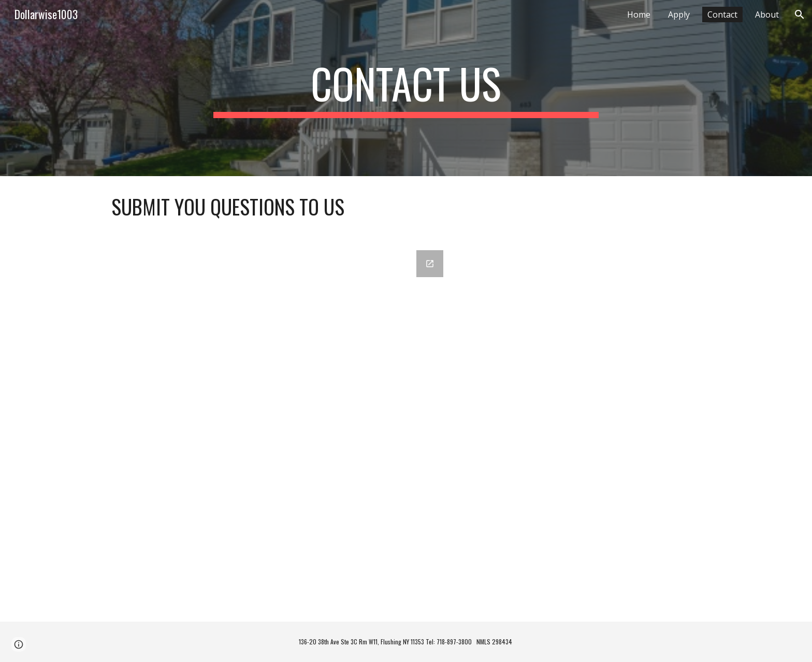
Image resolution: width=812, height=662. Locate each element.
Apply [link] (679, 15)
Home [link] (639, 15)
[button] (800, 15)
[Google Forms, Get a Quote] (278, 430)
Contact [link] (722, 15)
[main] (406, 88)
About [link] (767, 15)
